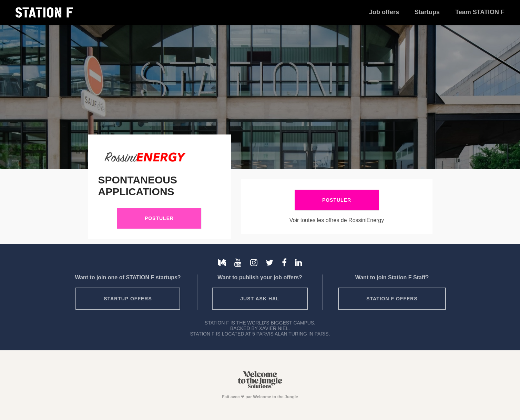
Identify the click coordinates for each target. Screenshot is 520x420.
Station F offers (392, 299)
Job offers (384, 12)
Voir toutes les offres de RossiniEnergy (337, 220)
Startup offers (128, 299)
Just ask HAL (260, 299)
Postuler (159, 218)
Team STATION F (480, 12)
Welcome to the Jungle (275, 397)
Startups (427, 12)
